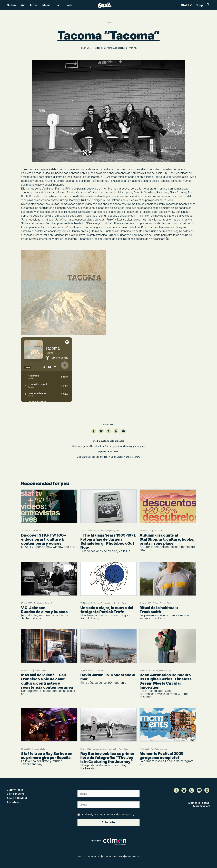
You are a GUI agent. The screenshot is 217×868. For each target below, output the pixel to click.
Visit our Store (16, 794)
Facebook (96, 446)
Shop (199, 5)
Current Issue (15, 790)
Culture (12, 5)
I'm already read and (106, 814)
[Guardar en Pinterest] (116, 433)
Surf (58, 5)
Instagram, (135, 457)
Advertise (13, 802)
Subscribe (109, 822)
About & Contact (17, 798)
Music (46, 5)
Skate (69, 5)
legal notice (106, 814)
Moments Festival (199, 803)
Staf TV (186, 5)
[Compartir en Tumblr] (108, 433)
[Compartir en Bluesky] (101, 433)
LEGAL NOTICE (132, 856)
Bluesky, (128, 446)
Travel (34, 5)
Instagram (140, 446)
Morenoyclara (202, 806)
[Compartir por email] (123, 433)
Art (23, 5)
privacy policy (126, 814)
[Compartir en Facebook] (94, 433)
